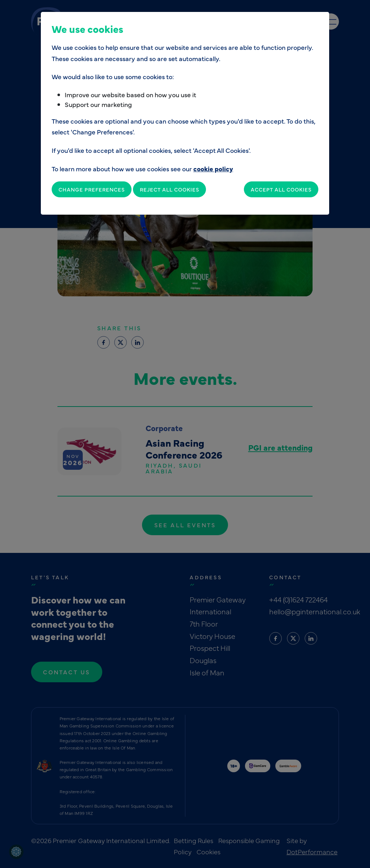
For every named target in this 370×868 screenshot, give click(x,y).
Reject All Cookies (169, 189)
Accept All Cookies (281, 189)
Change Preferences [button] (92, 189)
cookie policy (213, 169)
